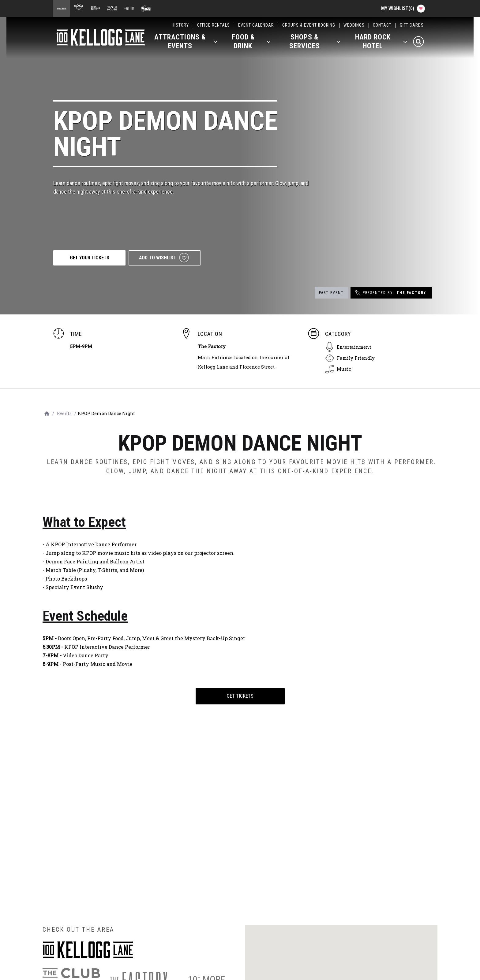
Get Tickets (240, 696)
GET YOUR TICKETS (90, 258)
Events (64, 413)
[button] (186, 43)
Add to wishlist (159, 258)
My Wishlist (403, 9)
